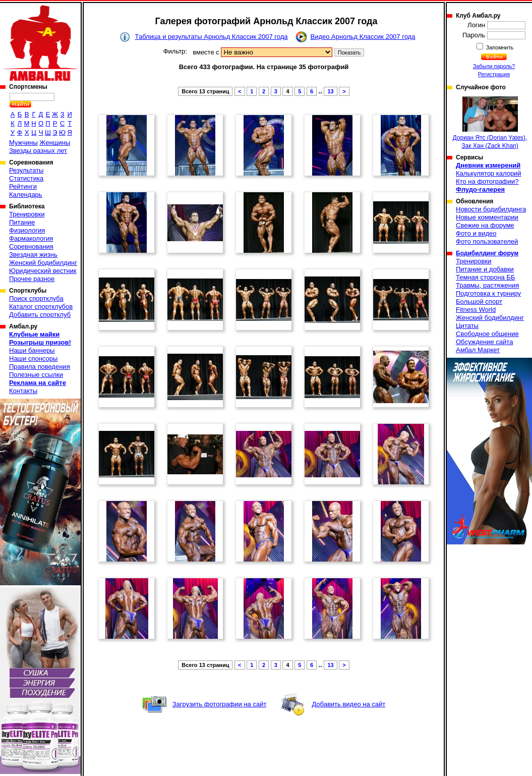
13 (330, 91)
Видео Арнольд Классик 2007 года (363, 37)
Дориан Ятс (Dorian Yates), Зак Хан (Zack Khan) (490, 123)
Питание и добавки (485, 269)
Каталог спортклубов (41, 307)
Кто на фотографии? (487, 181)
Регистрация (494, 74)
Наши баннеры (32, 350)
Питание (22, 222)
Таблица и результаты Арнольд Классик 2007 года (212, 37)
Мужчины (23, 143)
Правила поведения (40, 367)
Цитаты (467, 326)
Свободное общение (487, 334)
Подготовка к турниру (488, 293)
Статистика (26, 178)
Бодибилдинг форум (487, 253)
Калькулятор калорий (489, 173)
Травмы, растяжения (487, 285)
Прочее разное (32, 279)
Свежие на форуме (485, 225)
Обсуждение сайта (484, 342)
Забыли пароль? (494, 66)
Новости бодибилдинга (491, 209)
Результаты (26, 170)
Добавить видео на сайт (348, 704)
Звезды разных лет (38, 151)
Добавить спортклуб (40, 315)
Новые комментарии (487, 217)
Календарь (26, 195)
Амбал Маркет (478, 350)
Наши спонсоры (33, 358)
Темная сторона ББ (486, 277)
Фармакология (31, 238)
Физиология (27, 230)
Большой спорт (479, 301)
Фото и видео (476, 233)
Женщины (55, 143)
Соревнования (31, 246)
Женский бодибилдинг (43, 263)
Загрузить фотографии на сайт (220, 704)
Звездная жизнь (33, 255)
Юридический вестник (43, 271)
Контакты (23, 391)
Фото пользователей (487, 241)
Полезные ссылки (36, 375)
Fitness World (476, 310)
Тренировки (27, 214)
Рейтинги (23, 186)
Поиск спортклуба (36, 298)
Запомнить (499, 47)
